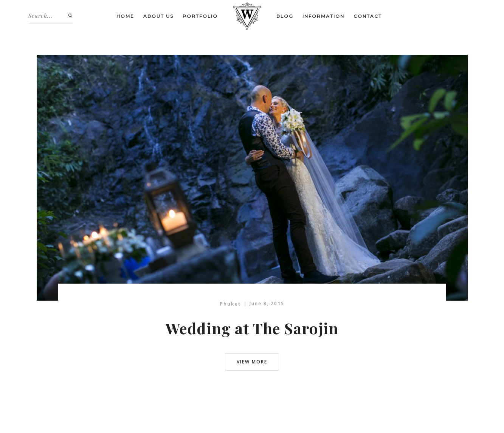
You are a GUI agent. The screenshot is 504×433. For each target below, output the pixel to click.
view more (252, 362)
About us (158, 16)
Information (323, 16)
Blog (285, 16)
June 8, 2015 (267, 303)
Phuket (230, 304)
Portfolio (200, 16)
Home (125, 16)
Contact (368, 16)
